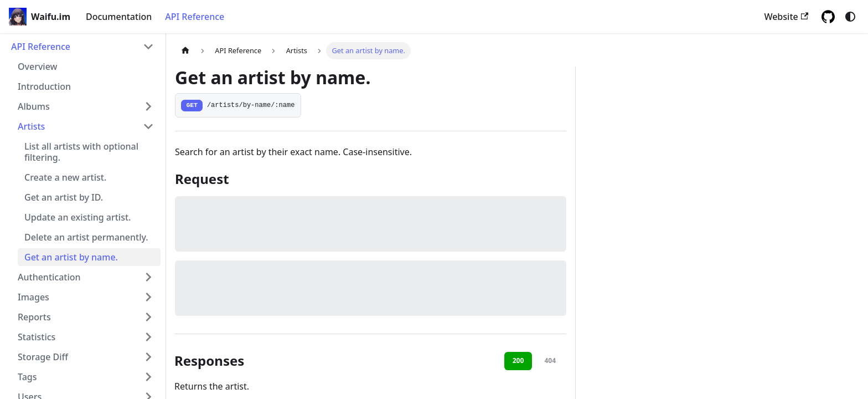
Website (786, 17)
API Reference (195, 17)
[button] (86, 106)
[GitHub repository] (828, 17)
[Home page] (185, 51)
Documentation (119, 17)
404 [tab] (550, 360)
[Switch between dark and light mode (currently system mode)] (850, 17)
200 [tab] (518, 360)
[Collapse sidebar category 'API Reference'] (148, 47)
